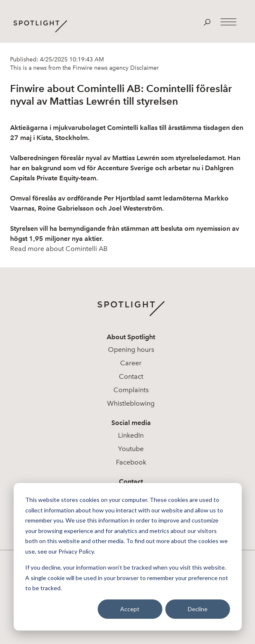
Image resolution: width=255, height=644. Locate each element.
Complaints (131, 390)
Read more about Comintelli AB (59, 249)
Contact (131, 376)
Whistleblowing (131, 403)
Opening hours (131, 350)
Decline (198, 609)
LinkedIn (131, 435)
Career (131, 363)
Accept (130, 609)
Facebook (131, 462)
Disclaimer (144, 68)
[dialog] (127, 557)
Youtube (131, 449)
